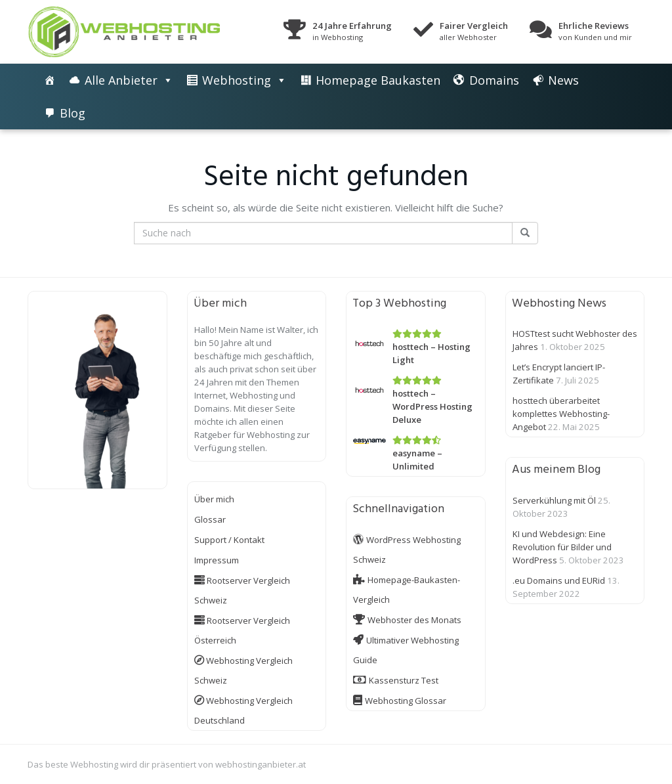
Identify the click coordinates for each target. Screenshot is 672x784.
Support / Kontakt (229, 540)
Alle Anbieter (121, 80)
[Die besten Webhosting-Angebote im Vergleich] (50, 80)
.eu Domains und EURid (559, 580)
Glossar (210, 519)
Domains (494, 80)
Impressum (217, 560)
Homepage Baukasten (378, 80)
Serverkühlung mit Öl (554, 500)
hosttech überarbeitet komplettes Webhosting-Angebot (561, 414)
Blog (73, 113)
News (563, 80)
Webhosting (237, 80)
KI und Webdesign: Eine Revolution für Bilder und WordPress (562, 547)
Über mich (214, 499)
